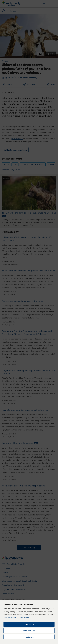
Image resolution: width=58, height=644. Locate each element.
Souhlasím (29, 624)
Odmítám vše (29, 631)
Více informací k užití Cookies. (17, 617)
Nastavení (29, 637)
